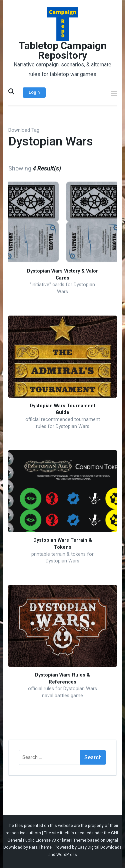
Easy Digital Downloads (100, 847)
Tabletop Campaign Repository (63, 50)
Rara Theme (40, 847)
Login (34, 92)
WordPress (67, 854)
